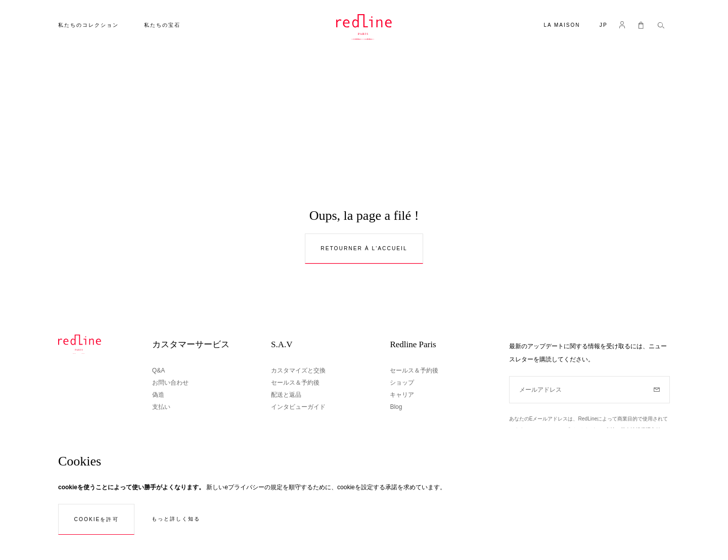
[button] (604, 26)
